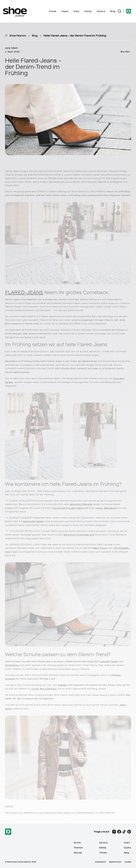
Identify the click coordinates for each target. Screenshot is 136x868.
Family (88, 11)
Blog (113, 11)
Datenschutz (115, 862)
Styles (65, 11)
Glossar (78, 853)
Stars (76, 11)
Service (101, 11)
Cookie (128, 862)
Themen (78, 848)
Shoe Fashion (18, 35)
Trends (53, 11)
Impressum (101, 862)
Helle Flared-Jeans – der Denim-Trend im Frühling (75, 35)
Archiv (77, 843)
